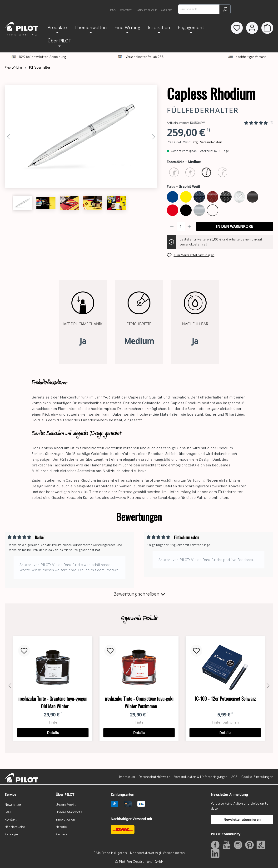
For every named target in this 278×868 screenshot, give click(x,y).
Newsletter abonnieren (242, 819)
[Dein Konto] (252, 28)
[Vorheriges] (8, 137)
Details (53, 733)
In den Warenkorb (235, 226)
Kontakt (126, 10)
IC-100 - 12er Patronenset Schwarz (225, 699)
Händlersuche (146, 10)
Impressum (127, 777)
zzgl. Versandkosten (207, 142)
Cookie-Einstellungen (257, 777)
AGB (234, 777)
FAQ (113, 10)
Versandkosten (174, 853)
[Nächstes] (154, 137)
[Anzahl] (181, 226)
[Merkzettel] (236, 28)
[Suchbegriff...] (199, 9)
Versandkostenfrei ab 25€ (145, 57)
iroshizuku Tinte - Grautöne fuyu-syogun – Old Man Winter (53, 702)
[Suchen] (225, 9)
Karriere (166, 10)
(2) (271, 123)
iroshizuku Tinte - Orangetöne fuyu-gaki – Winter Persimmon (139, 702)
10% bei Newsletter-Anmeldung (42, 57)
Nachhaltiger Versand (251, 57)
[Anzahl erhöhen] (189, 226)
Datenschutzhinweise (155, 777)
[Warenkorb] (267, 28)
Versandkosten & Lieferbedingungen (201, 777)
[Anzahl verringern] (172, 226)
